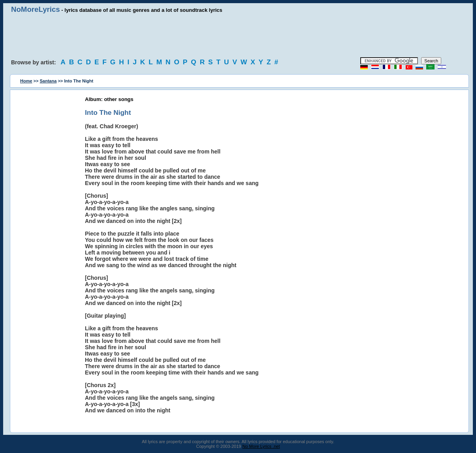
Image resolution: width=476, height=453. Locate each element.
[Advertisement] (238, 36)
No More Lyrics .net (261, 446)
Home (26, 81)
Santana (48, 81)
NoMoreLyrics (36, 9)
